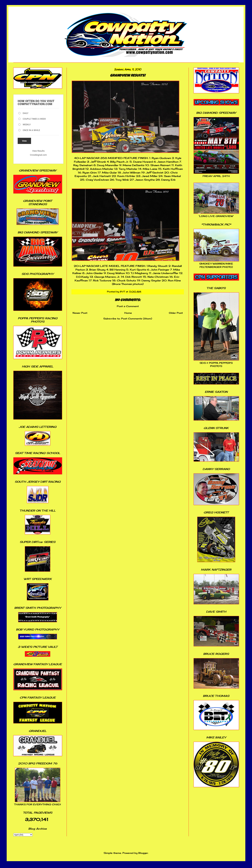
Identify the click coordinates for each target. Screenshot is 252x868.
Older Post (176, 313)
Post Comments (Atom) (137, 318)
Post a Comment (128, 306)
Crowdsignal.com (38, 155)
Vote (24, 141)
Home (128, 313)
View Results (38, 151)
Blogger (143, 853)
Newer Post (80, 313)
